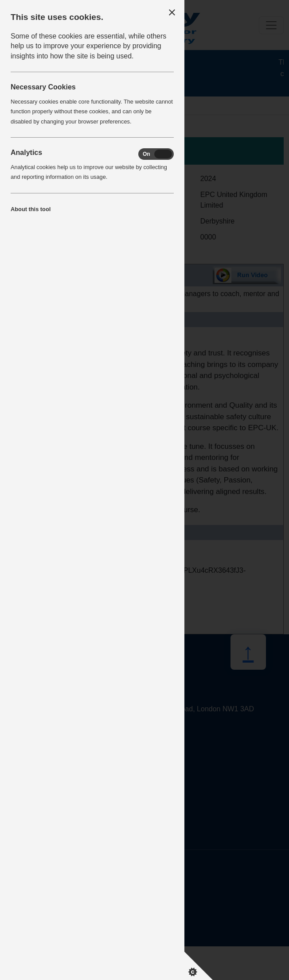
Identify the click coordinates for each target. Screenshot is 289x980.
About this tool (31, 209)
